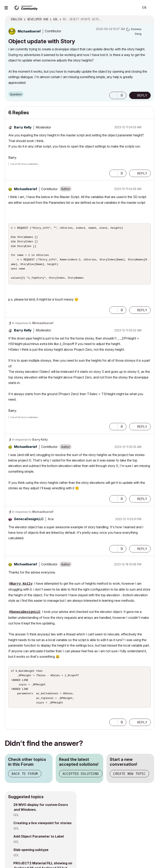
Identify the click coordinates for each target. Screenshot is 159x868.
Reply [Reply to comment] (142, 173)
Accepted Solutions (81, 777)
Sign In (153, 8)
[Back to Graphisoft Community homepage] (27, 7)
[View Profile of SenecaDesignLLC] (29, 519)
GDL (16, 818)
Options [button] (148, 19)
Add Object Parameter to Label (39, 840)
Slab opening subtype (31, 853)
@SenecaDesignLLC (25, 612)
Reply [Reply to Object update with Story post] (142, 95)
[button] (113, 95)
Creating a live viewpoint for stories (42, 826)
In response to (33, 323)
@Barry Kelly (21, 584)
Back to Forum (25, 777)
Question (16, 94)
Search (132, 8)
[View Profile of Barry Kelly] (23, 127)
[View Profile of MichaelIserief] (29, 31)
